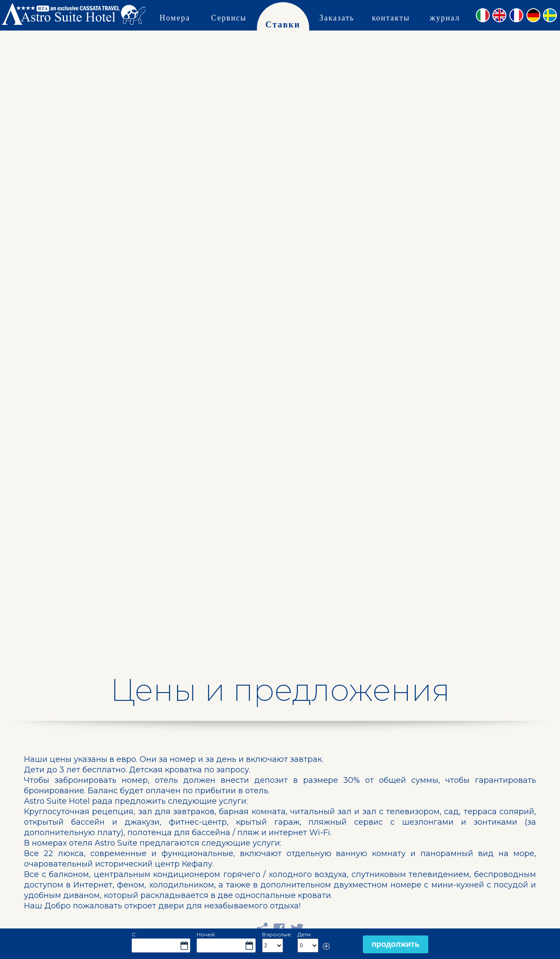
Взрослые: (277, 934)
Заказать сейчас (337, 32)
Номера (175, 17)
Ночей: (206, 934)
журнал (445, 17)
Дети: (305, 934)
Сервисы (229, 17)
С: (134, 934)
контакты (391, 17)
